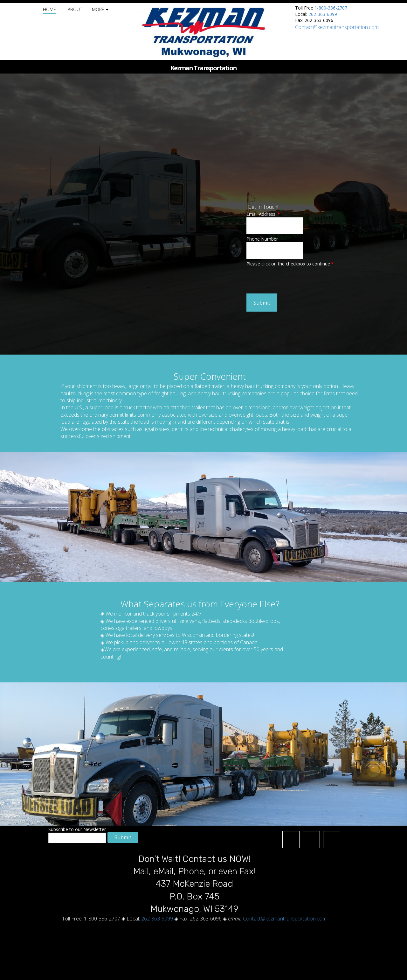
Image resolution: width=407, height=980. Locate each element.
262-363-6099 (323, 14)
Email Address (263, 214)
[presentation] (295, 279)
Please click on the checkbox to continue (290, 264)
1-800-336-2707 (331, 8)
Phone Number (262, 239)
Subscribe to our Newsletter (77, 829)
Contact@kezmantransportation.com (337, 27)
